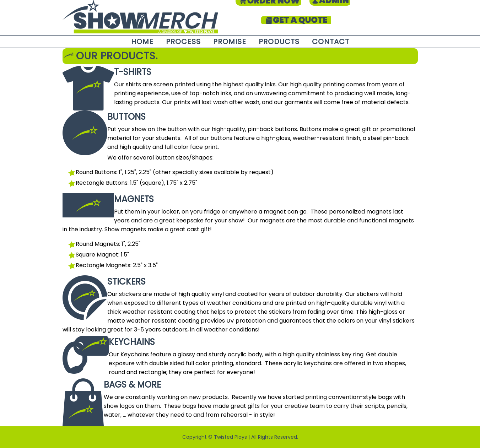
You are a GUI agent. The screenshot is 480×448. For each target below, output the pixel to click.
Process (183, 42)
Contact (331, 42)
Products (279, 42)
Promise (230, 42)
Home (142, 42)
